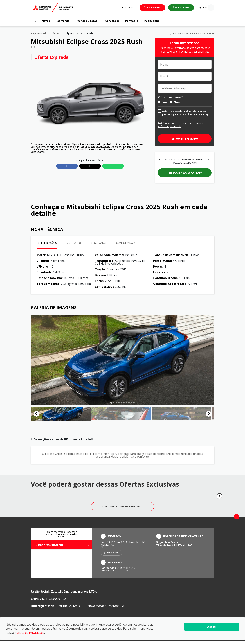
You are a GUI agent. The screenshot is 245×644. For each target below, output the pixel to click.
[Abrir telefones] (152, 8)
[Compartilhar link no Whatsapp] (113, 166)
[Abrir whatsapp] (181, 8)
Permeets (132, 21)
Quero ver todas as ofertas (122, 509)
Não (175, 102)
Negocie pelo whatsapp (186, 173)
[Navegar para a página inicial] (35, 21)
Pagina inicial (38, 33)
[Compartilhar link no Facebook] (67, 166)
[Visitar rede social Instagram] (209, 8)
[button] (49, 415)
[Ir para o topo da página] (237, 519)
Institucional (153, 21)
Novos (46, 21)
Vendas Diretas (88, 21)
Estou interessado (185, 139)
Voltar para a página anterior (192, 33)
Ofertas (55, 33)
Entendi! (212, 627)
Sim (162, 102)
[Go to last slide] (37, 415)
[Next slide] (209, 415)
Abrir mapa (113, 555)
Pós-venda (64, 21)
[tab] (111, 403)
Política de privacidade (170, 126)
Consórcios (112, 21)
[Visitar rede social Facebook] (213, 8)
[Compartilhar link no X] (90, 166)
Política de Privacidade (29, 633)
